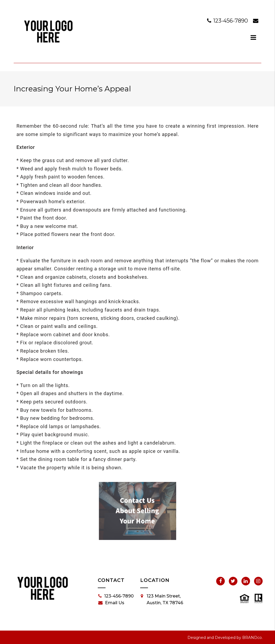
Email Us (111, 603)
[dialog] (254, 37)
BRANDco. (252, 638)
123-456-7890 (228, 21)
